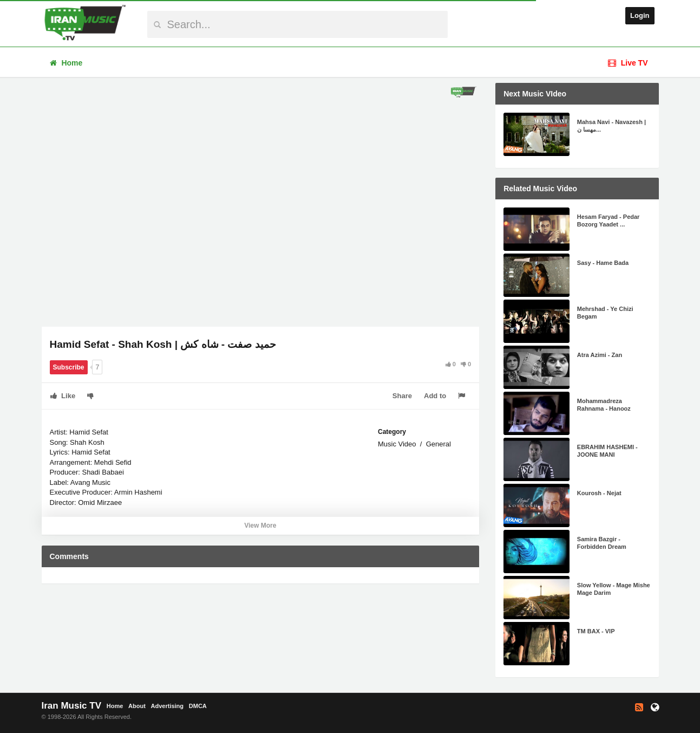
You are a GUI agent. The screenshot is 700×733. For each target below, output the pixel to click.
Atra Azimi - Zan (600, 355)
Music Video (397, 444)
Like (63, 396)
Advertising (168, 706)
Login (640, 15)
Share (402, 396)
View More (260, 526)
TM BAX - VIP (596, 631)
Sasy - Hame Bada (603, 263)
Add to (435, 396)
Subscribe (69, 367)
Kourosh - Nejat (599, 493)
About (137, 706)
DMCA (198, 706)
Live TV (628, 63)
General (439, 444)
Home (66, 63)
